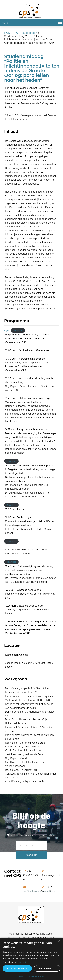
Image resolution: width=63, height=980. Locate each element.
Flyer (7, 330)
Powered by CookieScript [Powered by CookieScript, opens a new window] (32, 976)
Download (18, 330)
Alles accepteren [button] (17, 968)
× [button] (59, 941)
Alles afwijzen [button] (47, 968)
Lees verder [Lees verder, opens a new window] (22, 962)
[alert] (32, 959)
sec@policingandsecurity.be (39, 891)
